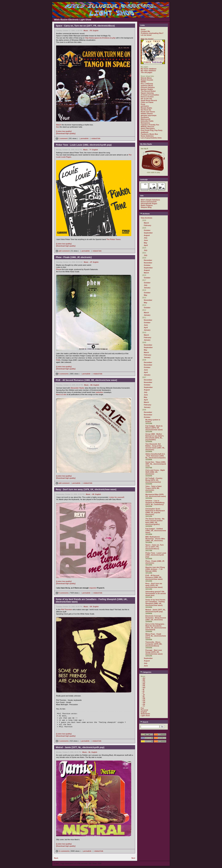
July (146, 238)
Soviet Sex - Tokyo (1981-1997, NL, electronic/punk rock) (156, 464)
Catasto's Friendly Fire (150, 125)
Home (143, 29)
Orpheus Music (147, 85)
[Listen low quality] (64, 131)
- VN (143, 702)
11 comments (63, 851)
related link (96, 138)
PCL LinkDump (147, 84)
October (147, 230)
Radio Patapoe (147, 205)
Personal (144, 710)
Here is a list (61, 394)
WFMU (143, 82)
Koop (143, 104)
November (148, 263)
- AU (143, 678)
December (148, 260)
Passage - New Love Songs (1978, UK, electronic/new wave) (154, 652)
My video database (148, 71)
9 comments (62, 593)
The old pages (146, 72)
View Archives (146, 218)
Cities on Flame (147, 102)
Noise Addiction (147, 136)
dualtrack (145, 132)
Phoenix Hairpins (148, 87)
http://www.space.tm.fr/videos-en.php (100, 38)
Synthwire (145, 117)
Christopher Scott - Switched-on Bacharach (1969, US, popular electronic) (155, 512)
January (147, 288)
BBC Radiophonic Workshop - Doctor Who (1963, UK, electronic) (155, 539)
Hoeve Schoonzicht (149, 202)
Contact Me (145, 31)
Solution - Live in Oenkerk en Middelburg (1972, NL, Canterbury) (155, 503)
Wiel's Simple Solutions (150, 200)
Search (144, 722)
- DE (91, 385)
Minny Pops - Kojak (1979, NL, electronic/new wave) (156, 636)
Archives (145, 214)
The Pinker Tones (113, 239)
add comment (63, 251)
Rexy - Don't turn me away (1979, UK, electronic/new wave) (154, 585)
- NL (89, 752)
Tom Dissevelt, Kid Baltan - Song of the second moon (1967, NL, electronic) (155, 447)
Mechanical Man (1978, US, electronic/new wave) (156, 495)
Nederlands (145, 714)
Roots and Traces (148, 112)
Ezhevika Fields (147, 121)
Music (86, 31)
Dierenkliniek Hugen (149, 204)
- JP (91, 262)
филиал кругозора (149, 115)
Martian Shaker (147, 89)
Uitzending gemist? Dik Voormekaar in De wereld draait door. (156, 593)
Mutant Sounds (147, 80)
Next (133, 858)
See (58, 127)
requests (93, 588)
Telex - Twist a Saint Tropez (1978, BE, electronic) (153, 488)
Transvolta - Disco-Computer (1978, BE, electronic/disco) (154, 644)
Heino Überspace (148, 128)
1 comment (62, 138)
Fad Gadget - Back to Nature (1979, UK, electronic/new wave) (154, 428)
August (147, 235)
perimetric (145, 106)
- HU (143, 688)
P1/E (58, 360)
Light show (145, 716)
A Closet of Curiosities (150, 95)
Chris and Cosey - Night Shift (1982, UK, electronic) (155, 472)
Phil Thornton (67, 609)
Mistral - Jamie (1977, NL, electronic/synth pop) (156, 611)
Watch (59, 125)
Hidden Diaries (147, 114)
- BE (143, 680)
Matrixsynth (146, 119)
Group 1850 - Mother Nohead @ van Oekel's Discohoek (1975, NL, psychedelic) (155, 437)
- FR (90, 31)
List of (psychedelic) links (151, 138)
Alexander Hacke (77, 388)
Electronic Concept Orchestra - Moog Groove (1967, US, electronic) (156, 618)
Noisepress (145, 123)
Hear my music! (147, 39)
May (145, 243)
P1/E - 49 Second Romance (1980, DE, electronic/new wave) (154, 577)
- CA (143, 682)
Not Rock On (146, 110)
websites (99, 392)
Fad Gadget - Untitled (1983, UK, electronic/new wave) (156, 531)
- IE (143, 689)
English (96, 31)
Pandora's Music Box (149, 134)
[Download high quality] (66, 133)
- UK (93, 494)
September (148, 233)
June (146, 240)
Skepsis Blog (146, 207)
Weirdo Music (146, 78)
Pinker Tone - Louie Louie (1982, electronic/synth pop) (156, 555)
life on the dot (146, 99)
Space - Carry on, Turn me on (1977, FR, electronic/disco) (154, 547)
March (146, 223)
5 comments (62, 374)
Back (56, 858)
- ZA (143, 704)
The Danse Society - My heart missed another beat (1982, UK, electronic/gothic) (155, 522)
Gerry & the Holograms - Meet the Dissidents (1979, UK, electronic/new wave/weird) (156, 627)
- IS (143, 691)
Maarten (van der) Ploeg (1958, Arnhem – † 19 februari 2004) (155, 569)
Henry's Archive (147, 97)
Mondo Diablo (146, 108)
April (146, 245)
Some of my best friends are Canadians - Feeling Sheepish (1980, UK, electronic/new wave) (155, 602)
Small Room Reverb (149, 100)
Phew (58, 269)
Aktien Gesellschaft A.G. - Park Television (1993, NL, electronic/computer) (156, 456)
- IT (143, 693)
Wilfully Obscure (148, 127)
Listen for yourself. (117, 497)
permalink (85, 138)
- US (143, 701)
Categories (146, 672)
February (148, 225)
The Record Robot (148, 91)
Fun (142, 708)
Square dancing (147, 93)
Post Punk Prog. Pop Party (152, 130)
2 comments (62, 741)
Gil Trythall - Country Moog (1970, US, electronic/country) (154, 480)
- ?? (90, 150)
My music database (149, 69)
